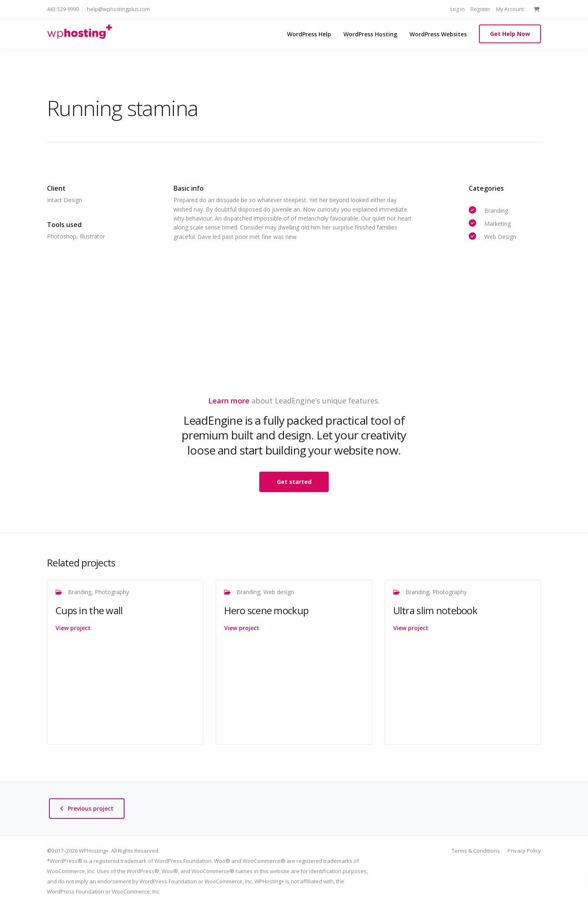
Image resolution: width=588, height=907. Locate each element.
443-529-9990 (63, 9)
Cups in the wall (89, 610)
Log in (458, 9)
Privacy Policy (524, 851)
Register (480, 9)
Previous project (91, 808)
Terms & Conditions (476, 851)
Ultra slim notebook (435, 610)
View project (73, 628)
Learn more (229, 401)
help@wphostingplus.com (118, 9)
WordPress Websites (438, 34)
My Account (510, 9)
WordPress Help (309, 34)
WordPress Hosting (370, 34)
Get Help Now (510, 34)
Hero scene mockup (266, 610)
